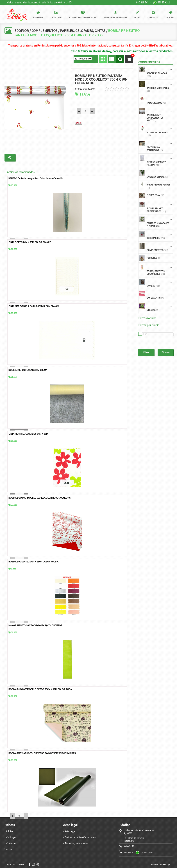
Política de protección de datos (80, 837)
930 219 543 (142, 2)
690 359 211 (162, 3)
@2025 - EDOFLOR (16, 864)
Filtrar (146, 352)
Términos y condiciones (76, 843)
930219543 (129, 845)
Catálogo (11, 837)
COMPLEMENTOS (45, 31)
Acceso (10, 849)
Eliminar (166, 352)
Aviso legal (70, 831)
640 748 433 (149, 852)
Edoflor (10, 831)
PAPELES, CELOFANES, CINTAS (84, 31)
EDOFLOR (22, 31)
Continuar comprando (118, 157)
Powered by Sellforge (161, 864)
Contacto (11, 843)
